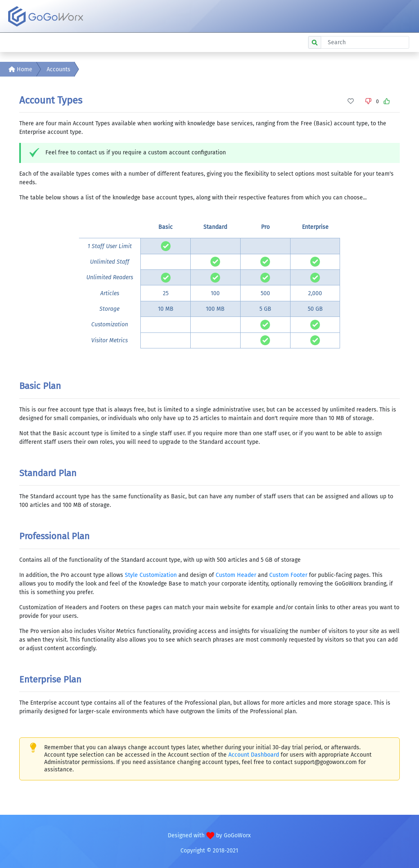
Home (20, 69)
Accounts (59, 69)
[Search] (365, 42)
